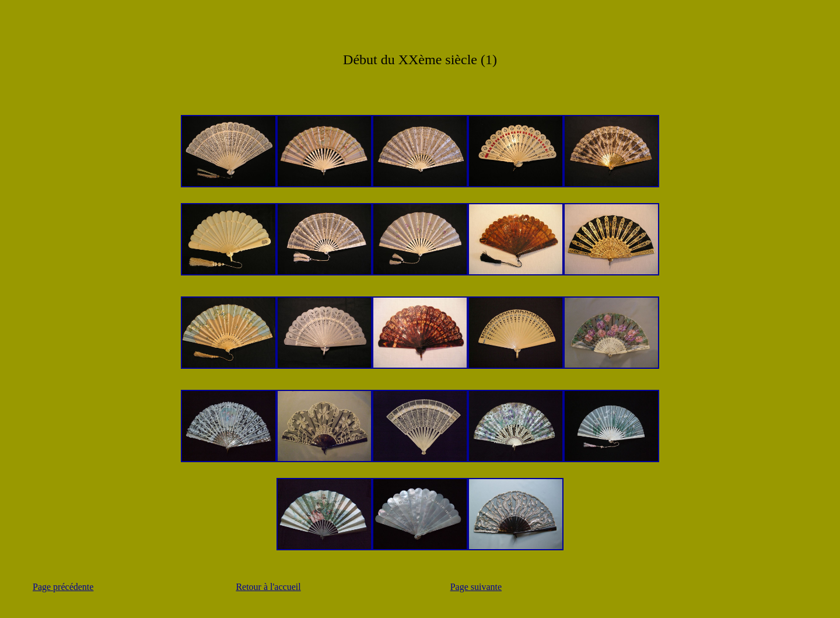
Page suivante (476, 587)
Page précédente (63, 587)
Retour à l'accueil (268, 587)
